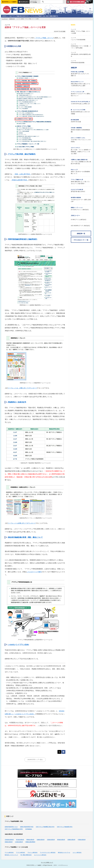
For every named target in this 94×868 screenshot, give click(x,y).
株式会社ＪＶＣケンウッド (11, 855)
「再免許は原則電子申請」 (19, 180)
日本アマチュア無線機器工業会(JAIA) (45, 827)
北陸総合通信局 (51, 840)
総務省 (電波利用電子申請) (27, 827)
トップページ (5, 19)
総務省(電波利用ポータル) (11, 827)
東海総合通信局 (61, 840)
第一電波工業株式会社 (26, 855)
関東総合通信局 (30, 840)
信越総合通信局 (41, 840)
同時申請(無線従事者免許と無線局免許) (23, 239)
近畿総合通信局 (71, 840)
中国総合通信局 (82, 840)
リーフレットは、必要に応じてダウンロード (22, 388)
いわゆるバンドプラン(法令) (18, 645)
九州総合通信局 (19, 842)
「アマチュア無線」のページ (44, 38)
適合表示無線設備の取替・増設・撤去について (25, 537)
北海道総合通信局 (9, 840)
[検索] (51, 2)
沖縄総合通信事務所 (30, 842)
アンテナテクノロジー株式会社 (48, 852)
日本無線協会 (29, 829)
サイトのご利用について (47, 862)
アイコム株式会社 (9, 852)
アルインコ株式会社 (32, 852)
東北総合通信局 (20, 840)
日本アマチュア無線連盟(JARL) (65, 827)
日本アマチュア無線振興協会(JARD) (14, 829)
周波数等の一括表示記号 (17, 402)
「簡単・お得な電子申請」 (22, 174)
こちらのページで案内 (34, 572)
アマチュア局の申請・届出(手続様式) (22, 154)
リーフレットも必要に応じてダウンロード (22, 523)
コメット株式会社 (77, 852)
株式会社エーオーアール (64, 852)
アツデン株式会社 (21, 852)
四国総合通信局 (9, 842)
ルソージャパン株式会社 (40, 855)
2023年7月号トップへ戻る (35, 760)
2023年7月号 (12, 19)
